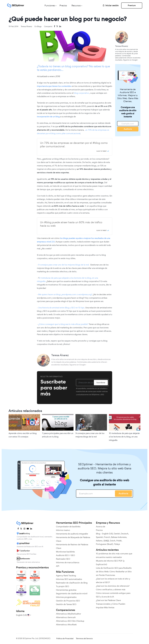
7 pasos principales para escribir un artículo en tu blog (58, 435)
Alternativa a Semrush (66, 617)
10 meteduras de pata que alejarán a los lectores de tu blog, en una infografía (124, 437)
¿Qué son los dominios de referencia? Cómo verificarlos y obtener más (113, 588)
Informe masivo (63, 530)
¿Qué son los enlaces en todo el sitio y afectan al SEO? (113, 581)
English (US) (107, 534)
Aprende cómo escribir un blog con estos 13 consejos (23, 435)
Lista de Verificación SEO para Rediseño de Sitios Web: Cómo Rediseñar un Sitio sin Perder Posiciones (114, 572)
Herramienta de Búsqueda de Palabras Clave (73, 539)
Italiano (99, 541)
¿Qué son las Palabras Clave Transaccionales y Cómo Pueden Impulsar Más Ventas (111, 604)
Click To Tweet (102, 151)
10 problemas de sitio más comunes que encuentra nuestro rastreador (114, 555)
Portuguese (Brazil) (105, 544)
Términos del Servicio (84, 638)
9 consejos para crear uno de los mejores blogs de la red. (64, 265)
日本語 (106, 541)
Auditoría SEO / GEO (65, 555)
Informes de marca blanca (68, 562)
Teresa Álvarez (26, 26)
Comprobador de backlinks (68, 527)
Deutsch (125, 534)
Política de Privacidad (65, 638)
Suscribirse (101, 383)
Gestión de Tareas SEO (66, 604)
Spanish (99, 537)
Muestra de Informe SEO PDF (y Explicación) (110, 563)
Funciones (50, 5)
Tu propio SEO (63, 586)
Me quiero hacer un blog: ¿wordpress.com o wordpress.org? (65, 294)
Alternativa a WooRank (66, 625)
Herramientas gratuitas (66, 590)
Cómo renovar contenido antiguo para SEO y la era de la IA (113, 595)
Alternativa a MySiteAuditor (69, 614)
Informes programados (66, 597)
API (58, 566)
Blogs (39, 26)
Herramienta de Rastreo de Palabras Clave (72, 546)
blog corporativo (82, 93)
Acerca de (101, 527)
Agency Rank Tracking (66, 576)
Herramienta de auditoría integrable (72, 534)
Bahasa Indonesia (119, 537)
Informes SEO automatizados (69, 579)
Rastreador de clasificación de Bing (72, 583)
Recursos (76, 5)
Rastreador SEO (63, 559)
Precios (63, 5)
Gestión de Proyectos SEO (68, 601)
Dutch (113, 541)
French (107, 537)
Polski (119, 541)
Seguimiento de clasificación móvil (72, 594)
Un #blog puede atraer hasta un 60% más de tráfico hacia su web (71, 224)
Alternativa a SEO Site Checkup (70, 621)
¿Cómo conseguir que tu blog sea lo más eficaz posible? (63, 324)
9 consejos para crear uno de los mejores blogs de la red (90, 435)
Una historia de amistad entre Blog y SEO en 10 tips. (62, 308)
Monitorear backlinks (65, 552)
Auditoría (128, 129)
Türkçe (117, 544)
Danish (117, 534)
